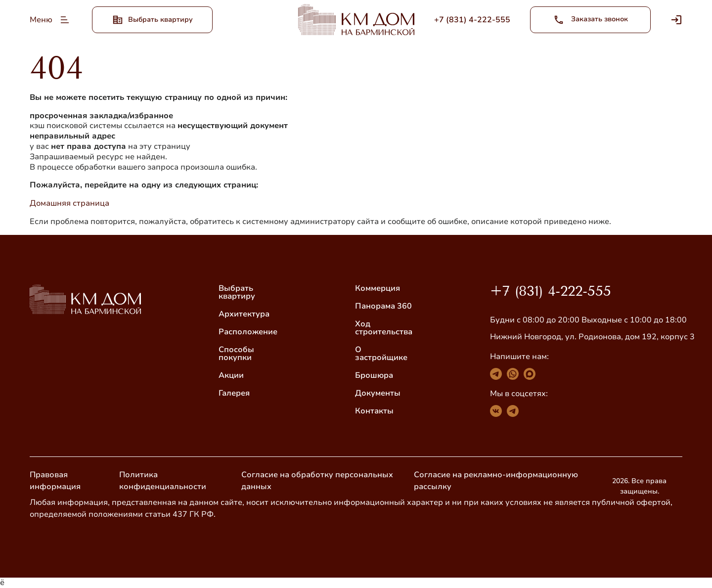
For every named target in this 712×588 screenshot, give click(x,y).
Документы (378, 393)
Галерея (234, 393)
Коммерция (378, 288)
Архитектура (244, 314)
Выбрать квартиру (237, 292)
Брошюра (374, 375)
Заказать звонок (591, 20)
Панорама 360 (383, 306)
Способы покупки (236, 354)
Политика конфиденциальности (163, 481)
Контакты (374, 411)
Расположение (248, 332)
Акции (231, 375)
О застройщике (381, 354)
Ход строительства (384, 328)
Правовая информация (55, 481)
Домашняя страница (69, 203)
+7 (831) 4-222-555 (551, 291)
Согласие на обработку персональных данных (317, 481)
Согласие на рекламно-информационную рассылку (496, 481)
